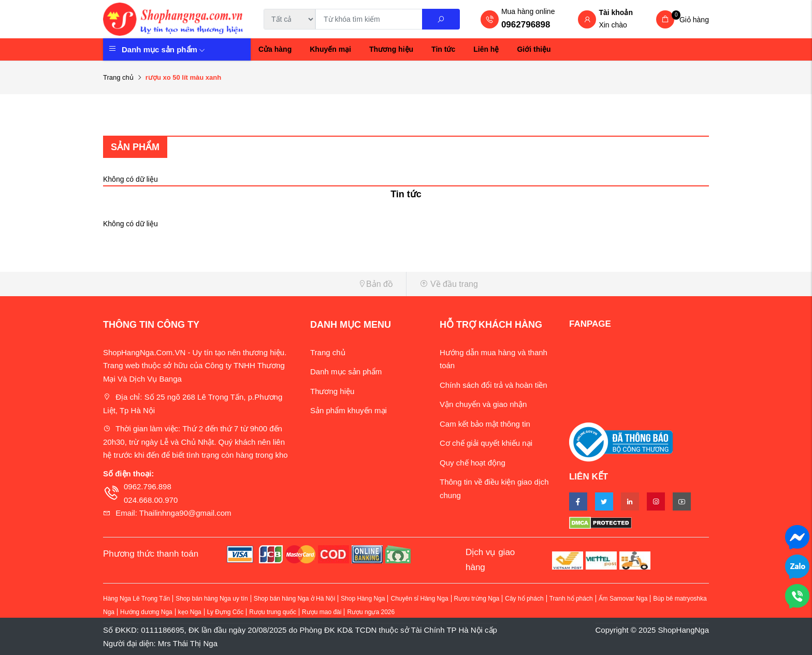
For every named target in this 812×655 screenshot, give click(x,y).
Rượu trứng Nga (477, 599)
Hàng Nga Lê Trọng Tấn (136, 599)
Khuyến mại (330, 49)
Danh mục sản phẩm (163, 49)
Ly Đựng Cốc (226, 612)
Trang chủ (118, 77)
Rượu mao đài (322, 612)
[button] (251, 284)
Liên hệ (486, 49)
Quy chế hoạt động (473, 463)
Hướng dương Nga (146, 612)
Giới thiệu (534, 49)
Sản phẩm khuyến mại (349, 410)
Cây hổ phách (524, 599)
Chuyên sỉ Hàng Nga (419, 599)
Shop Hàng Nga (363, 599)
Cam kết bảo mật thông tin (485, 424)
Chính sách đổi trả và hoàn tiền (494, 385)
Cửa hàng (275, 49)
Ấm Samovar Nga (623, 599)
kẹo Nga (190, 612)
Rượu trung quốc (273, 612)
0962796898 (526, 25)
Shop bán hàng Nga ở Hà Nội (294, 599)
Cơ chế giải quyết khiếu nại (486, 443)
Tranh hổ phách (571, 599)
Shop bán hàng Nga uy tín (212, 599)
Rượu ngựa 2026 (371, 612)
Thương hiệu (391, 49)
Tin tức (443, 49)
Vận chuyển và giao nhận (483, 404)
